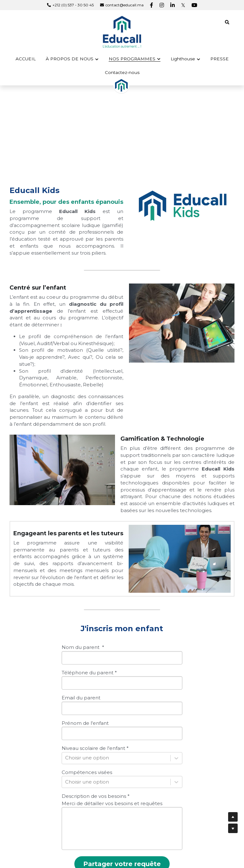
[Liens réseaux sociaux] (152, 5)
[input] (122, 641)
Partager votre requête (122, 847)
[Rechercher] (227, 23)
